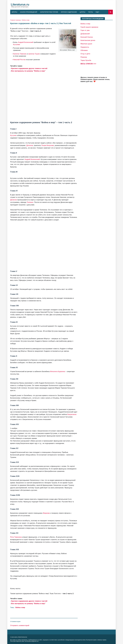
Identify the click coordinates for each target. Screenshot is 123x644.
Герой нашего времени (89, 27)
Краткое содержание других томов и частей (29, 68)
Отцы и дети (85, 54)
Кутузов (13, 135)
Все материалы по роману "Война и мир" (28, 71)
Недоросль (85, 47)
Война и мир (26, 20)
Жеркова (46, 513)
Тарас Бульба (86, 60)
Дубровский (85, 34)
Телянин (30, 202)
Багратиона (72, 414)
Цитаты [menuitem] (83, 12)
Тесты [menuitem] (90, 12)
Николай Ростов (19, 60)
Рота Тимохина (16, 537)
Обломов (84, 50)
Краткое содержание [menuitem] (69, 12)
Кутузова (17, 44)
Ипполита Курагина (57, 371)
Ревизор (84, 57)
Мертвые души (86, 44)
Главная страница (15, 20)
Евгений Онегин (87, 37)
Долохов (30, 145)
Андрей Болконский (26, 42)
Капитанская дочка (88, 40)
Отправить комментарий (20, 625)
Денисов (13, 200)
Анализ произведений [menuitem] (29, 12)
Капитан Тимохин (20, 54)
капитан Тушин (34, 54)
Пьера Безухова (48, 145)
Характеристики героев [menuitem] (49, 12)
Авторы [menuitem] (14, 12)
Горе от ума (85, 30)
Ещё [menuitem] (97, 12)
